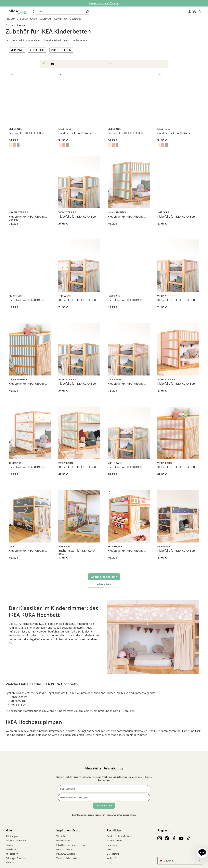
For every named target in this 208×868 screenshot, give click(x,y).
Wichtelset (61, 838)
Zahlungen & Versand (16, 860)
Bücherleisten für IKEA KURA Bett (77, 554)
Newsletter (11, 851)
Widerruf (111, 860)
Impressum (113, 846)
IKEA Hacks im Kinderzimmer (71, 846)
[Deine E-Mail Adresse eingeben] (104, 799)
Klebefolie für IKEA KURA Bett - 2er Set (29, 220)
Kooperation (12, 855)
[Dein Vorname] (104, 790)
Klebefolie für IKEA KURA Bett (77, 218)
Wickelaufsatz (63, 842)
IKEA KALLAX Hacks (66, 855)
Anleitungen (12, 838)
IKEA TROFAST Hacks (67, 851)
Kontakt (10, 846)
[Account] (190, 12)
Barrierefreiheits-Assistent (120, 838)
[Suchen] (87, 12)
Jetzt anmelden (104, 807)
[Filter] (104, 64)
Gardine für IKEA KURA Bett (27, 135)
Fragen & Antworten (16, 842)
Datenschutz (113, 855)
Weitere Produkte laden (104, 578)
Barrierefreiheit (114, 842)
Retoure (10, 864)
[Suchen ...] (58, 12)
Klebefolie (37, 50)
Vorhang (17, 50)
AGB (109, 851)
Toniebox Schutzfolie (67, 860)
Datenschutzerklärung (127, 817)
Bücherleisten (61, 50)
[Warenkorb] (200, 12)
